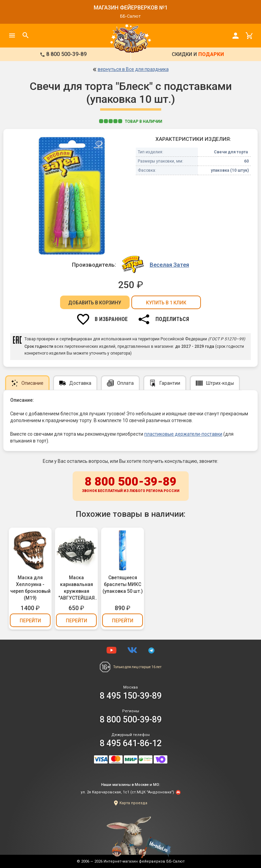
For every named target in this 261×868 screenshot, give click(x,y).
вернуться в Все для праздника (133, 69)
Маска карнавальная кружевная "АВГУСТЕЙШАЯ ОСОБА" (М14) (77, 588)
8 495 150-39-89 (131, 696)
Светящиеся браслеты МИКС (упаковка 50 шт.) (123, 584)
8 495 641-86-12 (131, 743)
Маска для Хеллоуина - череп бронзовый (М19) (30, 588)
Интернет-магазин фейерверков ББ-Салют (144, 861)
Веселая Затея (169, 265)
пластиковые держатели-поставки (183, 434)
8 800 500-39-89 (131, 485)
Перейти (30, 621)
